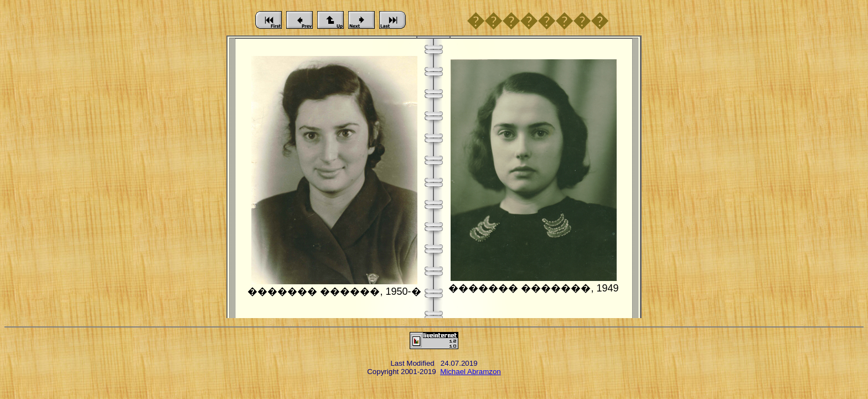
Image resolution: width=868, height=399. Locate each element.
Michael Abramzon (471, 372)
